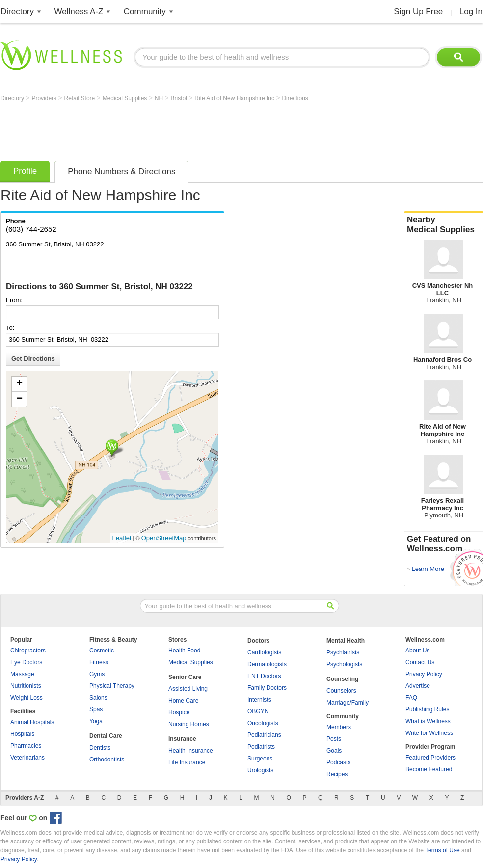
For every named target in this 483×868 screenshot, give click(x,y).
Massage (22, 674)
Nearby (444, 225)
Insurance (182, 739)
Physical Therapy (112, 686)
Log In (471, 12)
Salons (98, 698)
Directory (17, 12)
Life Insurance (187, 762)
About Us (417, 651)
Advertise (418, 686)
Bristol (180, 98)
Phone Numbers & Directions (121, 172)
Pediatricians (264, 735)
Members (339, 727)
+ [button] (19, 384)
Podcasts (338, 762)
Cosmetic (102, 651)
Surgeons (260, 759)
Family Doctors (267, 688)
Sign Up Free (418, 12)
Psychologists (344, 664)
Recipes (337, 774)
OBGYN (258, 711)
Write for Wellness (429, 733)
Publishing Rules (427, 709)
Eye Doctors (26, 662)
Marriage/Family (348, 703)
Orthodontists (107, 759)
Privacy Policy (424, 674)
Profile (25, 171)
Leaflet (122, 538)
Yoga (96, 721)
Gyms (97, 674)
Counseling (342, 679)
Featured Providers (430, 758)
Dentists (100, 748)
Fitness (99, 662)
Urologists (260, 770)
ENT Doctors (264, 676)
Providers (45, 98)
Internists (259, 700)
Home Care (183, 701)
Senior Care (185, 677)
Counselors (341, 691)
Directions (295, 98)
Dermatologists (267, 664)
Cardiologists (264, 652)
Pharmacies (26, 746)
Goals (334, 751)
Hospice (179, 712)
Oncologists (263, 723)
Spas (96, 709)
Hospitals (22, 734)
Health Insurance (191, 751)
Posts (334, 739)
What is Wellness (428, 721)
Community (145, 12)
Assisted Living (188, 689)
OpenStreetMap (164, 538)
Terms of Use (443, 850)
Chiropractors (28, 651)
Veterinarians (27, 758)
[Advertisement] (179, 129)
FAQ (411, 698)
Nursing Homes (189, 724)
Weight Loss (27, 698)
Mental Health (346, 641)
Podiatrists (261, 747)
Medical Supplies (126, 98)
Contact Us (420, 662)
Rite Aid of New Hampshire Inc (235, 98)
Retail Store (80, 98)
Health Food (184, 651)
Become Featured (429, 769)
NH (160, 98)
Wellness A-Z (79, 12)
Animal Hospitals (32, 722)
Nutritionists (26, 686)
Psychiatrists (343, 652)
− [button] (19, 399)
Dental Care (106, 736)
